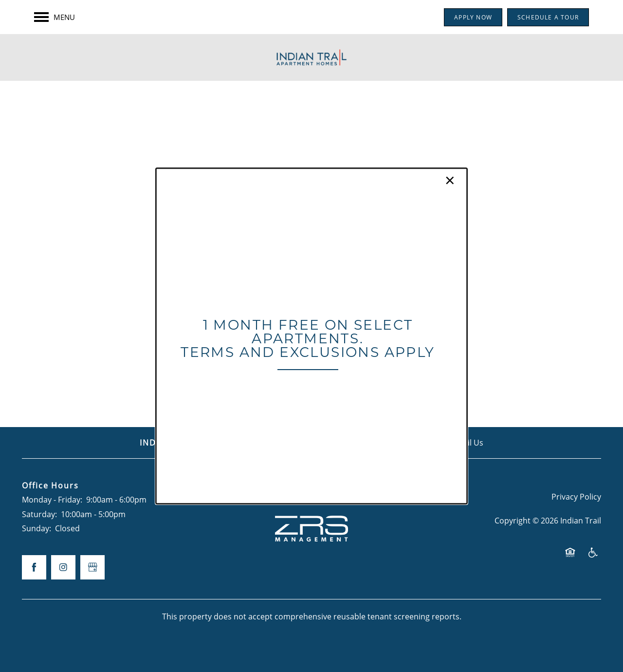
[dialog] (311, 336)
